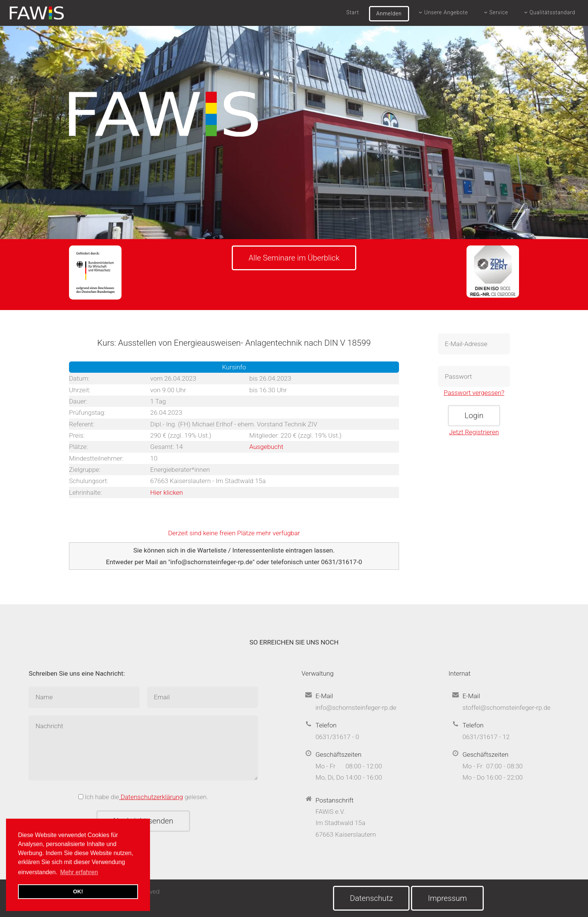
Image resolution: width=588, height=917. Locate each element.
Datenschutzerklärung (151, 797)
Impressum (447, 898)
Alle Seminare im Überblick (294, 258)
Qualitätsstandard (550, 12)
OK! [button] (78, 891)
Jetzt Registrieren (474, 432)
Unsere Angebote (443, 12)
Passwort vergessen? (474, 393)
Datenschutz (371, 898)
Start (353, 12)
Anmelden (389, 14)
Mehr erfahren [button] (79, 872)
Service (496, 12)
